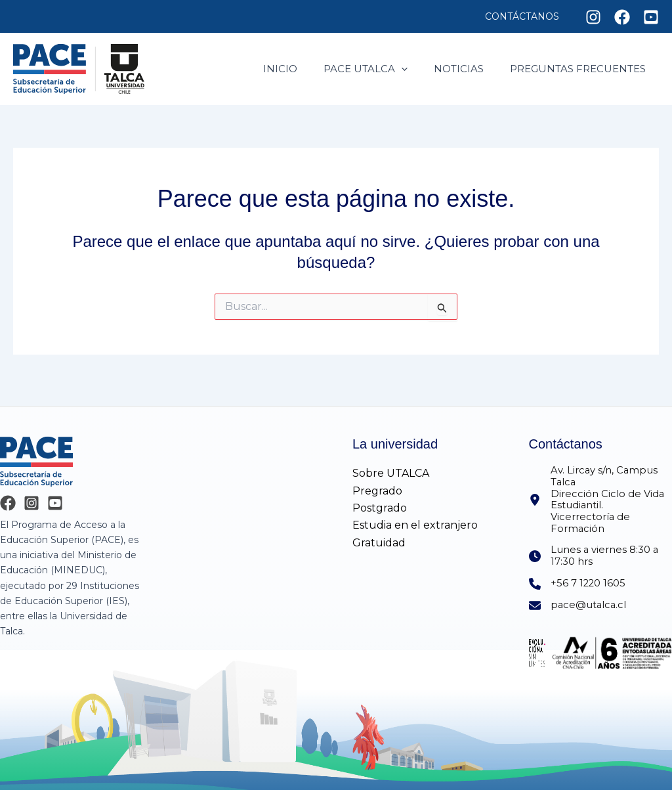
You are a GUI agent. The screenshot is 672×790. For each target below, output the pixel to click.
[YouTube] (55, 494)
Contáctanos (526, 16)
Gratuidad (379, 534)
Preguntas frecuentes (581, 69)
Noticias (469, 69)
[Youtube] (651, 17)
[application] (418, 69)
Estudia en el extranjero (415, 516)
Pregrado (377, 482)
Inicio (303, 69)
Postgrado (380, 499)
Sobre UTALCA (391, 464)
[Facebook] (622, 17)
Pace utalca (382, 69)
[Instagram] (593, 17)
